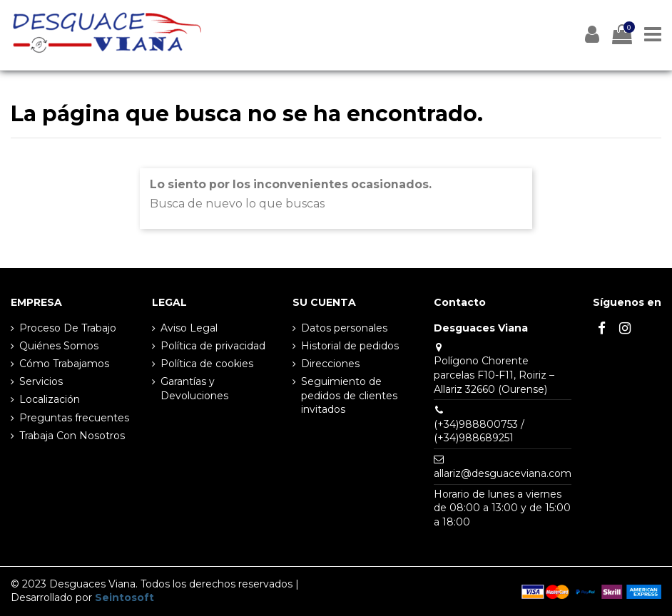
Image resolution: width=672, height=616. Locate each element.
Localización (50, 399)
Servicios (41, 381)
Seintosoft (124, 597)
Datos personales (344, 328)
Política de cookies (207, 364)
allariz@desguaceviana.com (503, 473)
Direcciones (330, 364)
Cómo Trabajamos (64, 364)
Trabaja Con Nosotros (72, 436)
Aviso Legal (189, 328)
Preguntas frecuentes (74, 418)
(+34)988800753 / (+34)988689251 (479, 431)
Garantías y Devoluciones (194, 389)
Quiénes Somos (59, 346)
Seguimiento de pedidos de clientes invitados (349, 395)
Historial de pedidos (350, 346)
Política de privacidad (213, 346)
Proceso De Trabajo (68, 328)
